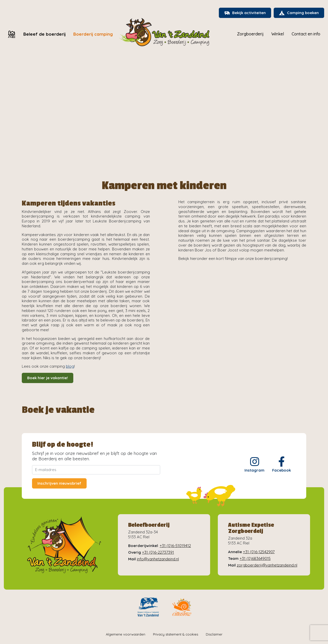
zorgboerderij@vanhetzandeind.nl (267, 565)
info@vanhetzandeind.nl (158, 559)
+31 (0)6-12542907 (259, 552)
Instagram (254, 465)
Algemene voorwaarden (126, 634)
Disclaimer (214, 634)
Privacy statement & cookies (176, 634)
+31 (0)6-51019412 (175, 546)
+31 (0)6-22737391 (158, 552)
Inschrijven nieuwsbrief (59, 483)
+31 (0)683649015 (255, 558)
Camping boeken (299, 13)
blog (70, 366)
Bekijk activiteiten (245, 13)
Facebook (281, 465)
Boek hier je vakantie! (48, 378)
